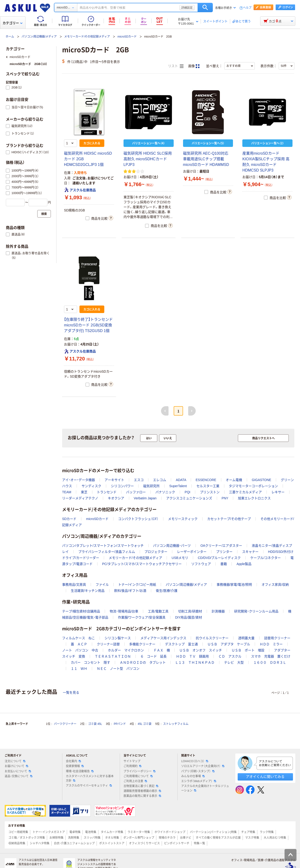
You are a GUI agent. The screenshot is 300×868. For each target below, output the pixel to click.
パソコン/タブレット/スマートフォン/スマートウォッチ (103, 546)
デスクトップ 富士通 (181, 644)
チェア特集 (248, 832)
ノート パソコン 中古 (80, 650)
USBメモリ (180, 558)
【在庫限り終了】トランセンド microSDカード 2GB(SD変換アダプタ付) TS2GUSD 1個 (88, 325)
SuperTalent (178, 486)
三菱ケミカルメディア (245, 492)
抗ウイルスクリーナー (212, 638)
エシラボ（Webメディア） (199, 781)
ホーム (10, 37)
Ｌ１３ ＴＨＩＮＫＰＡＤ (195, 662)
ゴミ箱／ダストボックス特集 (27, 838)
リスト (176, 66)
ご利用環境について (138, 776)
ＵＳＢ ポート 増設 (248, 650)
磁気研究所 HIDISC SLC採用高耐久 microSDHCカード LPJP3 (148, 159)
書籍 (224, 564)
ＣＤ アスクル (230, 656)
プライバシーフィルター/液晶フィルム (107, 552)
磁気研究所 (151, 486)
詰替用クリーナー (277, 638)
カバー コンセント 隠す (90, 662)
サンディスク (91, 486)
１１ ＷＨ (79, 669)
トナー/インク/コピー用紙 (137, 585)
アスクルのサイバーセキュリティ (89, 786)
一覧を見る (71, 692)
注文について (15, 761)
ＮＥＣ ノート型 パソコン (118, 669)
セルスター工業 (208, 486)
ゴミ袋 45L (95, 724)
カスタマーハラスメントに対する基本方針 (90, 778)
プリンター (224, 552)
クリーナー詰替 (108, 644)
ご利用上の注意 (135, 781)
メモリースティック (183, 519)
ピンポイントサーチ (177, 843)
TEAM (67, 492)
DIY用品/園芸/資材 (189, 617)
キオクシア (116, 498)
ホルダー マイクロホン (126, 650)
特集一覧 (199, 843)
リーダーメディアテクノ (80, 498)
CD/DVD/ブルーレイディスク (219, 558)
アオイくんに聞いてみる (265, 777)
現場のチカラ (167, 838)
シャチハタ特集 (40, 843)
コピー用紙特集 (18, 832)
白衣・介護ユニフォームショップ (74, 843)
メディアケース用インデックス (163, 638)
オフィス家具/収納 (275, 585)
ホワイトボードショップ (170, 832)
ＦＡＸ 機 (162, 650)
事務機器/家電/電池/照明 (234, 585)
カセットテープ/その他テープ (229, 519)
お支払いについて (18, 771)
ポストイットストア (112, 843)
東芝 (84, 492)
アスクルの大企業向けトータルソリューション (205, 788)
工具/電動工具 (158, 611)
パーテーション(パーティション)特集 (213, 832)
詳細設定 (187, 8)
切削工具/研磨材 (190, 611)
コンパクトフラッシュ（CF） (138, 519)
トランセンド (107, 492)
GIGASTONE (261, 480)
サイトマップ (132, 761)
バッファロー (136, 492)
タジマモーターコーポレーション (253, 486)
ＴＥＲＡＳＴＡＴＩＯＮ (113, 656)
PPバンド (120, 724)
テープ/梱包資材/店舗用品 (81, 611)
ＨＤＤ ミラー (271, 644)
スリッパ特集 (92, 838)
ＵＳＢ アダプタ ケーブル (229, 644)
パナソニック (165, 492)
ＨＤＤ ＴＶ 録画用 (192, 656)
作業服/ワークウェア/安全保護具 (142, 617)
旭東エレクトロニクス (254, 498)
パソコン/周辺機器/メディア (39, 37)
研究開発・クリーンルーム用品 (256, 611)
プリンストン (210, 492)
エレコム (160, 480)
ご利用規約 (132, 766)
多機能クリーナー (142, 644)
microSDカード (127, 37)
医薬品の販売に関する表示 (142, 796)
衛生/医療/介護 (167, 591)
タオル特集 (112, 838)
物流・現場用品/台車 (124, 611)
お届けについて (16, 766)
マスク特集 (252, 838)
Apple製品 (244, 564)
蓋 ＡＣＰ (79, 644)
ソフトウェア (201, 564)
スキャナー (250, 552)
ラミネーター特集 (139, 832)
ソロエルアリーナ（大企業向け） (203, 766)
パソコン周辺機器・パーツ (172, 546)
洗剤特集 (74, 838)
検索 (205, 8)
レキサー (278, 492)
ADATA (181, 480)
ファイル (102, 585)
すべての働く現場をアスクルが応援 (218, 838)
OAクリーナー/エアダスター (221, 546)
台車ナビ (186, 838)
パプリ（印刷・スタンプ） (198, 771)
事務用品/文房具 (74, 585)
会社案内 (73, 761)
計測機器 (218, 611)
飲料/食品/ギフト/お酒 (130, 591)
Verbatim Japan (145, 498)
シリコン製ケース (118, 638)
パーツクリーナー (65, 724)
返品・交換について (19, 776)
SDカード (69, 519)
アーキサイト (114, 480)
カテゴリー (13, 23)
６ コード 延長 (154, 656)
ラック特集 (267, 832)
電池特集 (91, 832)
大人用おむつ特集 (275, 838)
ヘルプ (247, 8)
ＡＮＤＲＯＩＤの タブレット (143, 662)
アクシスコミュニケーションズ (189, 498)
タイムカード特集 (112, 832)
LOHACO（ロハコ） (195, 761)
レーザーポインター (192, 552)
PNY (225, 498)
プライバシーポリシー (139, 771)
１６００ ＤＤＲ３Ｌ (270, 662)
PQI (187, 492)
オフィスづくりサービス (144, 843)
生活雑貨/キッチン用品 (88, 591)
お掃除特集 (56, 838)
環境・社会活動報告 (80, 771)
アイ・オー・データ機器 (79, 480)
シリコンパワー (122, 486)
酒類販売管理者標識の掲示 (142, 791)
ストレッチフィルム (176, 724)
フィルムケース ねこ (79, 638)
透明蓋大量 (246, 638)
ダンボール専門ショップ (139, 838)
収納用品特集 (17, 843)
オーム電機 (234, 480)
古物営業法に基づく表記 (141, 786)
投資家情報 (75, 766)
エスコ (139, 480)
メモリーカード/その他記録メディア (87, 37)
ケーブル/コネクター (266, 558)
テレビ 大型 (234, 662)
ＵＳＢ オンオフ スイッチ (201, 650)
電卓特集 (75, 832)
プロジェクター (156, 552)
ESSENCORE (206, 480)
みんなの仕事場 (193, 776)
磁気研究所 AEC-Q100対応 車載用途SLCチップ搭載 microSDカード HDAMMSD (206, 159)
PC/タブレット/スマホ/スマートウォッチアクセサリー (142, 564)
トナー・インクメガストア (49, 832)
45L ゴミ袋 (145, 724)
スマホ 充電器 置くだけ (271, 656)
